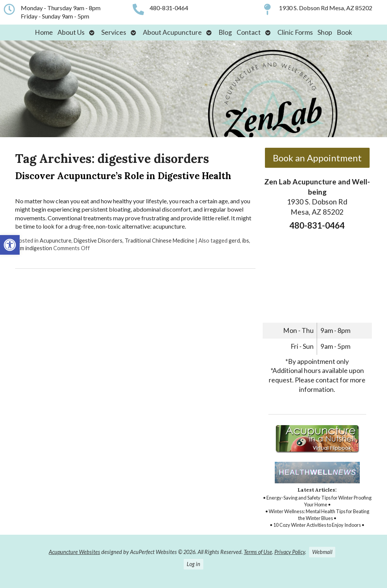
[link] (10, 245)
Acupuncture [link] (56, 241)
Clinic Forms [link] (295, 32)
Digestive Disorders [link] (98, 241)
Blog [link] (225, 32)
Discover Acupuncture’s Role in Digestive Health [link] (123, 176)
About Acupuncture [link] (172, 32)
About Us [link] (71, 32)
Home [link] (44, 32)
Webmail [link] (322, 552)
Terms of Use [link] (258, 552)
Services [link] (114, 32)
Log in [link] (193, 564)
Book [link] (344, 32)
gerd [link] (234, 241)
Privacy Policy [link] (290, 552)
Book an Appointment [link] (317, 158)
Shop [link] (325, 32)
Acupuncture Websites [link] (74, 552)
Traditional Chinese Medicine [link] (159, 241)
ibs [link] (246, 241)
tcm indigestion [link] (34, 248)
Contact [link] (249, 32)
